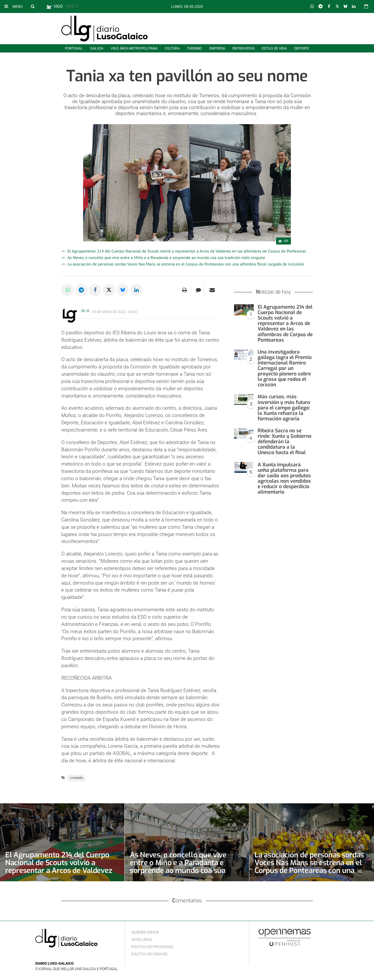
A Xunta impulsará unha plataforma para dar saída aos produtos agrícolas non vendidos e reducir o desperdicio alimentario (284, 478)
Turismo (195, 48)
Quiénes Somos (145, 932)
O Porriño (76, 778)
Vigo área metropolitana (134, 48)
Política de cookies (149, 954)
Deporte (302, 48)
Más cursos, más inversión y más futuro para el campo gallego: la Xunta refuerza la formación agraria (284, 408)
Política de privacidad (152, 947)
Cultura (172, 48)
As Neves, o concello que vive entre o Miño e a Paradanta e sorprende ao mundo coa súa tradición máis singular (166, 257)
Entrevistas (243, 48)
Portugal (74, 48)
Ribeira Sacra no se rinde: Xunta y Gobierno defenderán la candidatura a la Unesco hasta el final (285, 442)
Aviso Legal (142, 939)
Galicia (97, 48)
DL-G (85, 311)
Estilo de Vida (274, 48)
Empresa (217, 48)
